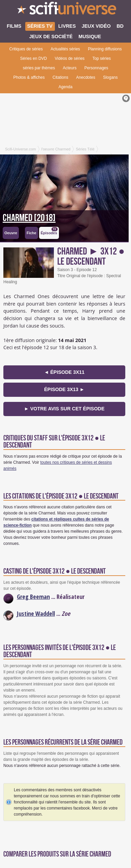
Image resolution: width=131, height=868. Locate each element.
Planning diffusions (105, 49)
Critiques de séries (26, 49)
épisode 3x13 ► (64, 389)
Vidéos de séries (70, 58)
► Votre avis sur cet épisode (64, 409)
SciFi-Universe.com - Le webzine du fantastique (65, 10)
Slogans (110, 77)
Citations (60, 77)
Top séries (102, 58)
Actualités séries (65, 49)
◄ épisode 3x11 (64, 372)
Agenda (65, 87)
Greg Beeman (33, 597)
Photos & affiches (29, 77)
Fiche (31, 233)
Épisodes (49, 231)
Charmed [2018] (29, 218)
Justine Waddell (36, 613)
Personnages (96, 68)
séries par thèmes (39, 68)
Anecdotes (86, 77)
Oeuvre (11, 233)
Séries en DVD (34, 58)
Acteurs (70, 68)
